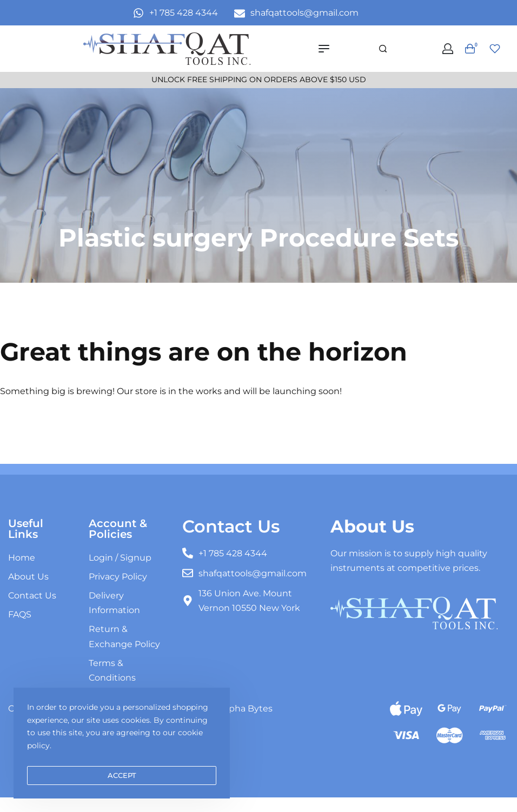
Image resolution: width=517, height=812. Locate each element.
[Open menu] (324, 49)
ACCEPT (122, 775)
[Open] (495, 49)
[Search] (383, 49)
